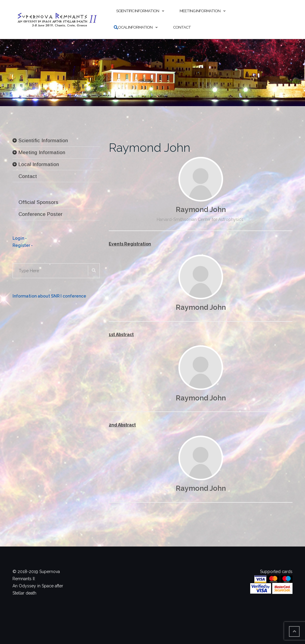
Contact (182, 27)
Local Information (134, 27)
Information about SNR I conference (49, 296)
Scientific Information (138, 11)
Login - (20, 238)
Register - (23, 245)
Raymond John (150, 147)
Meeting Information (200, 11)
